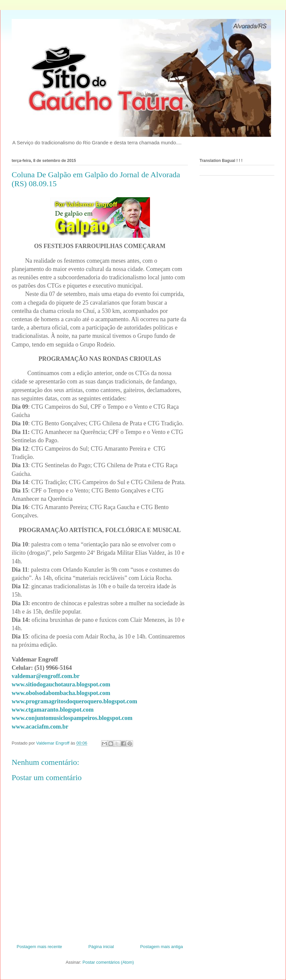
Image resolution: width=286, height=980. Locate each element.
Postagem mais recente (39, 947)
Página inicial (101, 947)
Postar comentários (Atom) (108, 962)
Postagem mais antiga (161, 947)
